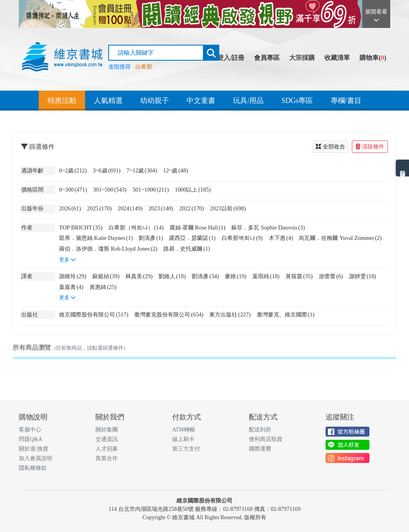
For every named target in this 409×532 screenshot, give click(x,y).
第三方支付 (186, 449)
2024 (130, 208)
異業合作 (107, 458)
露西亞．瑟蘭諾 (192, 238)
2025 (99, 208)
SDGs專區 (297, 101)
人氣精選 (108, 101)
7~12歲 (142, 170)
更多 (68, 260)
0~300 (73, 190)
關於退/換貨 (34, 449)
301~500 (110, 190)
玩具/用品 (248, 101)
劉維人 (172, 276)
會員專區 (267, 58)
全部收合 (330, 147)
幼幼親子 (155, 101)
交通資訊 (107, 439)
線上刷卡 (183, 439)
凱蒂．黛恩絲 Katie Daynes (96, 238)
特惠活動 (62, 101)
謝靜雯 (363, 276)
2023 (161, 208)
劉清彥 (151, 238)
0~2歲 (73, 170)
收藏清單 (337, 58)
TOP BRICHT (81, 227)
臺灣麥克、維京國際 (286, 314)
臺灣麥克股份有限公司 (169, 314)
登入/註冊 (231, 58)
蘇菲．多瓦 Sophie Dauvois (268, 227)
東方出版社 (230, 314)
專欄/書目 (346, 101)
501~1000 (151, 190)
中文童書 (201, 101)
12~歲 (175, 170)
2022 (192, 208)
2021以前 (228, 208)
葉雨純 (266, 276)
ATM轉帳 (184, 430)
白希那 (144, 67)
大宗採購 (302, 58)
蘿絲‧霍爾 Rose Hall (198, 227)
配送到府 (260, 430)
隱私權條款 (33, 468)
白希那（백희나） (136, 227)
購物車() (373, 58)
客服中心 (30, 430)
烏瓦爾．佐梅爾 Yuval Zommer (340, 238)
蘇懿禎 (106, 276)
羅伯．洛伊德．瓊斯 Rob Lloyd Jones (108, 249)
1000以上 (193, 190)
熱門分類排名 (402, 168)
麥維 (236, 276)
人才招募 (107, 449)
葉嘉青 (71, 287)
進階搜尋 (119, 67)
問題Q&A (31, 439)
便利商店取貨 (266, 439)
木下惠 (281, 238)
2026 (70, 208)
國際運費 (260, 449)
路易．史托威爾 (187, 249)
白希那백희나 (242, 238)
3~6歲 (106, 170)
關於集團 (107, 430)
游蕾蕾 (331, 276)
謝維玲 (73, 276)
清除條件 (370, 147)
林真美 (139, 276)
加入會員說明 (36, 458)
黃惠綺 (103, 287)
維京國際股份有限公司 (94, 314)
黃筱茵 (299, 276)
